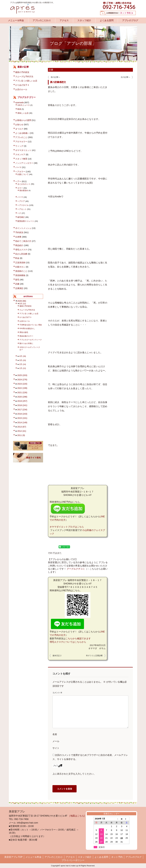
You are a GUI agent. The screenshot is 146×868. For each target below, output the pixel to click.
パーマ (18, 167)
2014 (22, 422)
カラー (20, 188)
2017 (22, 410)
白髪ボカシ (20, 267)
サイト (56, 748)
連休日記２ (57, 656)
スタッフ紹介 (84, 20)
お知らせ (19, 125)
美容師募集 (20, 275)
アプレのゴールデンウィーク (31, 340)
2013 (22, 427)
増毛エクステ (21, 250)
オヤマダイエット (23, 150)
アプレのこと (21, 137)
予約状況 (19, 232)
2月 (23, 364)
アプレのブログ (130, 20)
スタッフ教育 (21, 159)
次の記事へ (125, 77)
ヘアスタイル (23, 205)
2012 (22, 431)
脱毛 (17, 280)
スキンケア (20, 155)
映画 (19, 109)
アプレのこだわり (42, 20)
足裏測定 (19, 288)
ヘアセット (22, 209)
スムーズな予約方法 (24, 76)
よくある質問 (107, 20)
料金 (17, 258)
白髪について (23, 174)
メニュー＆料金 (16, 20)
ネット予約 (117, 857)
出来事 (18, 237)
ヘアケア (21, 201)
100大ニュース (24, 105)
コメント (57, 693)
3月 (23, 360)
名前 (55, 734)
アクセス (64, 20)
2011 (21, 435)
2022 (22, 388)
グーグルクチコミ (76, 569)
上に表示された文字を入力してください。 (74, 774)
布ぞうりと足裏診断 (94, 656)
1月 (23, 368)
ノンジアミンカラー (24, 163)
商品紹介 (19, 245)
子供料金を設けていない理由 (31, 325)
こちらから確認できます (78, 638)
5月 (23, 304)
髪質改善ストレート (26, 221)
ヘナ (19, 213)
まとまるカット (24, 184)
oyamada (19, 102)
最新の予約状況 (22, 72)
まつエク (19, 129)
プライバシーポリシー (73, 860)
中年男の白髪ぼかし (27, 328)
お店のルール (21, 89)
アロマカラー (21, 142)
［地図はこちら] (76, 816)
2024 (22, 380)
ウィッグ (19, 146)
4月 (23, 356)
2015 (22, 418)
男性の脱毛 (24, 332)
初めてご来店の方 (23, 241)
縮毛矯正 (21, 217)
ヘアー (18, 181)
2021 (22, 392)
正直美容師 (20, 263)
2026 (22, 301)
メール (56, 741)
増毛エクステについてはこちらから (68, 642)
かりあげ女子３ (22, 85)
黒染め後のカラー (26, 336)
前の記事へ (55, 77)
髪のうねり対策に (26, 343)
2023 (22, 384)
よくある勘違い (22, 133)
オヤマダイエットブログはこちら (67, 527)
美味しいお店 (23, 113)
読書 (51, 70)
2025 (22, 375)
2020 (22, 397)
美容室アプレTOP (13, 857)
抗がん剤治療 (21, 254)
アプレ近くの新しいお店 (26, 81)
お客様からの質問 (23, 120)
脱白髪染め (24, 190)
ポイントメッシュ (23, 228)
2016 (22, 414)
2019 (22, 401)
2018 (22, 405)
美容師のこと (21, 271)
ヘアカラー (20, 172)
